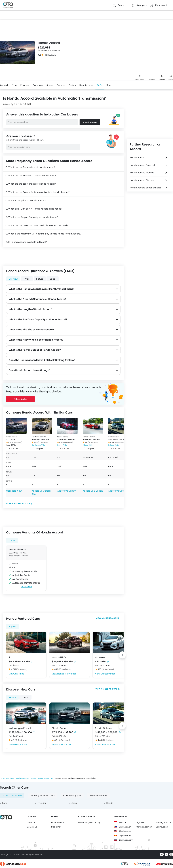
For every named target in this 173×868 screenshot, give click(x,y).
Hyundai (41, 803)
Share (171, 78)
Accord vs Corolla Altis (41, 492)
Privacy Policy (58, 822)
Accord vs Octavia (118, 491)
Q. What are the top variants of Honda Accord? (31, 184)
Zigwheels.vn (125, 836)
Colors (72, 85)
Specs (50, 85)
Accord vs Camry (66, 491)
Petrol (12, 540)
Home (2, 778)
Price (14, 85)
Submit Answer (90, 122)
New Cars (10, 778)
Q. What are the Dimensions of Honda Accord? (30, 167)
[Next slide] (122, 655)
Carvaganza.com (164, 822)
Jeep (74, 803)
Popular (13, 627)
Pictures (61, 85)
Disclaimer (56, 827)
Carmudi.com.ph (144, 827)
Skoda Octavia (114, 437)
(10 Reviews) (17, 442)
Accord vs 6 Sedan (93, 491)
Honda (110, 803)
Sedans (12, 697)
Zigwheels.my (125, 831)
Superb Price (64, 745)
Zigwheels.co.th (126, 840)
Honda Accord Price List (142, 165)
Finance (25, 85)
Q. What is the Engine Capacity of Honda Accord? (32, 217)
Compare (152, 80)
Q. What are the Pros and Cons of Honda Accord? (32, 176)
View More (26, 587)
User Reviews (86, 85)
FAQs (100, 85)
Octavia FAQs (113, 445)
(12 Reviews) (68, 442)
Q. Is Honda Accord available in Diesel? (26, 242)
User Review (140, 78)
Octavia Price (108, 745)
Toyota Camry (63, 437)
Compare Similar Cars (18, 504)
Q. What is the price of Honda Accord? (26, 200)
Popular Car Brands (12, 795)
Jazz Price (19, 674)
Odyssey (100, 657)
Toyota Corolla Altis (39, 437)
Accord (4, 85)
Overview (13, 279)
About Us (31, 822)
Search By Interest (99, 795)
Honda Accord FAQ (46, 778)
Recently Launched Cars (43, 795)
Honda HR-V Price (67, 674)
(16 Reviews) (21, 669)
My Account (161, 5)
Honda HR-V (59, 657)
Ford (5, 803)
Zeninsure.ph (162, 827)
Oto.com (123, 822)
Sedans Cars (112, 689)
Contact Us (32, 827)
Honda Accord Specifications (145, 188)
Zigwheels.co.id (143, 822)
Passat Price (20, 745)
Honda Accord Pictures (142, 180)
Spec (53, 279)
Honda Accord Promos (142, 173)
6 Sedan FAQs (88, 445)
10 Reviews (50, 55)
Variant (162, 78)
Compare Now (14, 491)
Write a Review (20, 399)
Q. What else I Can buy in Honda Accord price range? (34, 209)
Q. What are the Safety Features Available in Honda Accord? (38, 192)
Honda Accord (12, 437)
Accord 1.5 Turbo (18, 549)
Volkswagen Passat (20, 728)
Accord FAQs (11, 445)
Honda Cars (112, 618)
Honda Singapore (22, 778)
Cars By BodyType (72, 795)
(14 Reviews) (120, 442)
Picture (40, 279)
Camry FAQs (62, 445)
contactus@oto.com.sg (89, 822)
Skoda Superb (60, 728)
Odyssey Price (108, 674)
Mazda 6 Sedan (89, 437)
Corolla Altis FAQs (38, 445)
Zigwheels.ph (125, 827)
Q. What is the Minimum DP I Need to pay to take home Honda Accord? (43, 234)
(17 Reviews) (43, 442)
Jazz (11, 657)
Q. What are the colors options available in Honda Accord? (37, 225)
